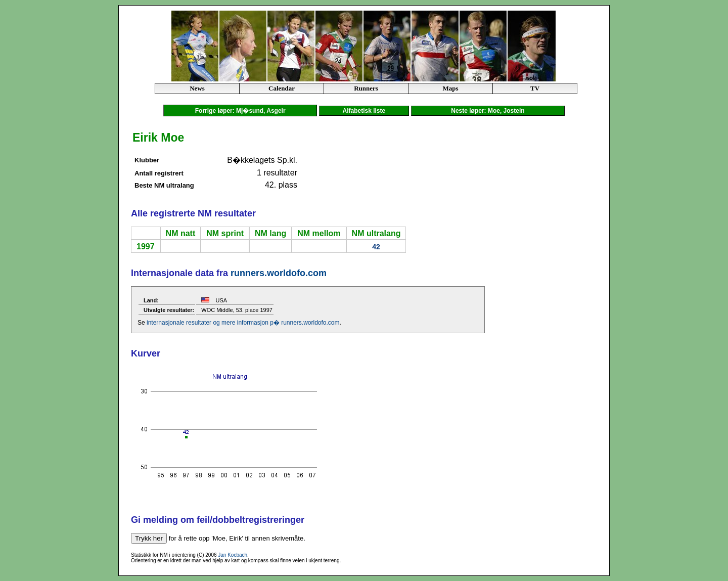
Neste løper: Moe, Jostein (488, 111)
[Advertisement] (568, 281)
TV (535, 88)
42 (376, 247)
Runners (366, 88)
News (197, 88)
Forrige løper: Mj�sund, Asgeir (240, 111)
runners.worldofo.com (279, 273)
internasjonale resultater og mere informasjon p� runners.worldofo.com (243, 323)
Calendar (282, 88)
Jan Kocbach (233, 555)
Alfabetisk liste (364, 111)
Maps (450, 88)
